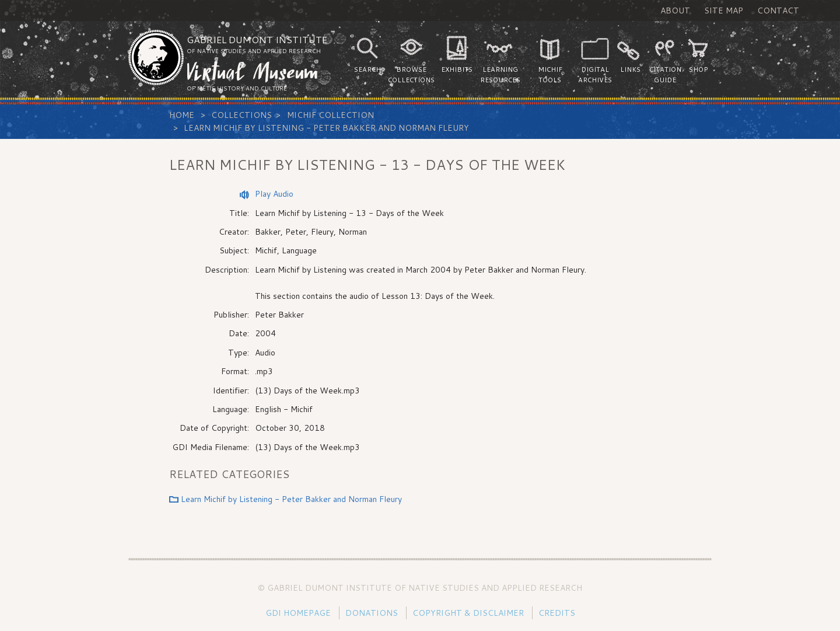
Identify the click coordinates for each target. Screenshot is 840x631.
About (675, 11)
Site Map (724, 11)
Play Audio (274, 194)
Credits (557, 613)
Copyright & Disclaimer (468, 613)
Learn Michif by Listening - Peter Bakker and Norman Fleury (326, 128)
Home (182, 115)
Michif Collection (330, 115)
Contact (778, 11)
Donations (372, 613)
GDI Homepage (298, 613)
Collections (242, 115)
